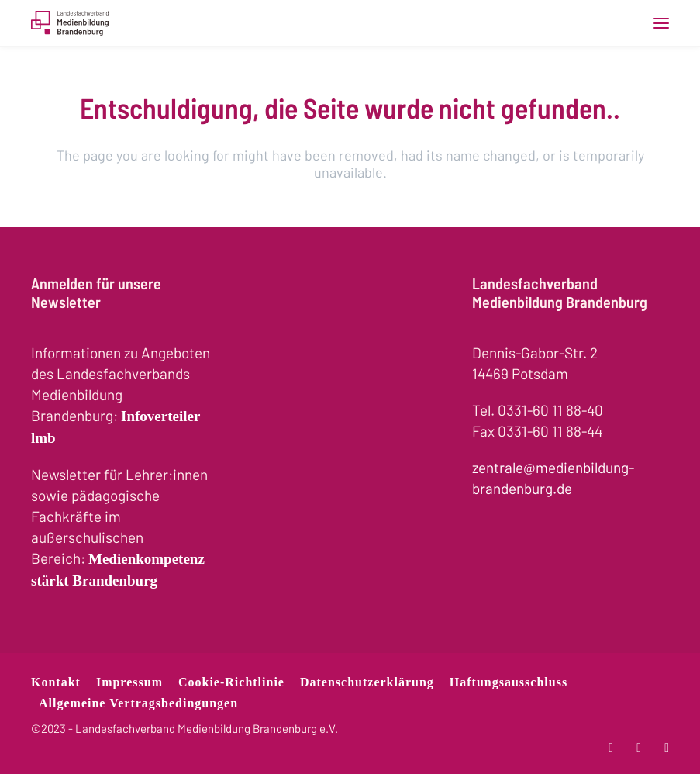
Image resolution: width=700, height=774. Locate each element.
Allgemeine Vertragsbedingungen (138, 703)
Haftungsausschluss (509, 682)
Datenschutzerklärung (367, 682)
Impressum (129, 682)
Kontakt (56, 682)
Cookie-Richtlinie (231, 682)
